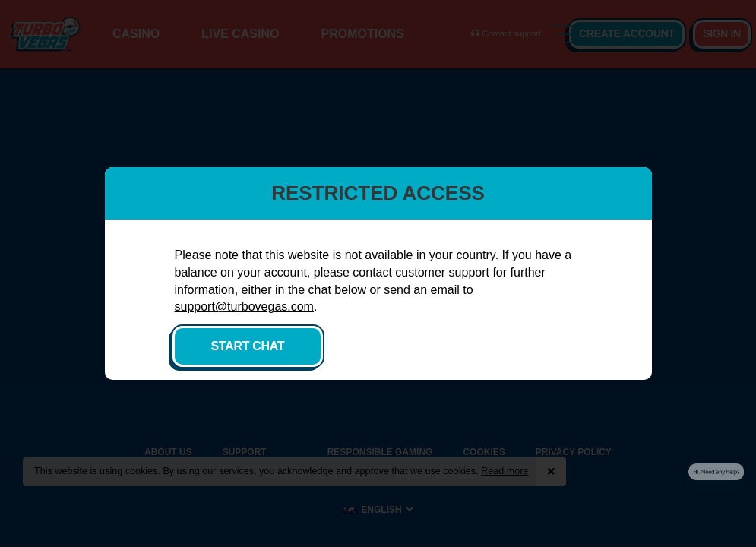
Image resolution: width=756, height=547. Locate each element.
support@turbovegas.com (244, 307)
